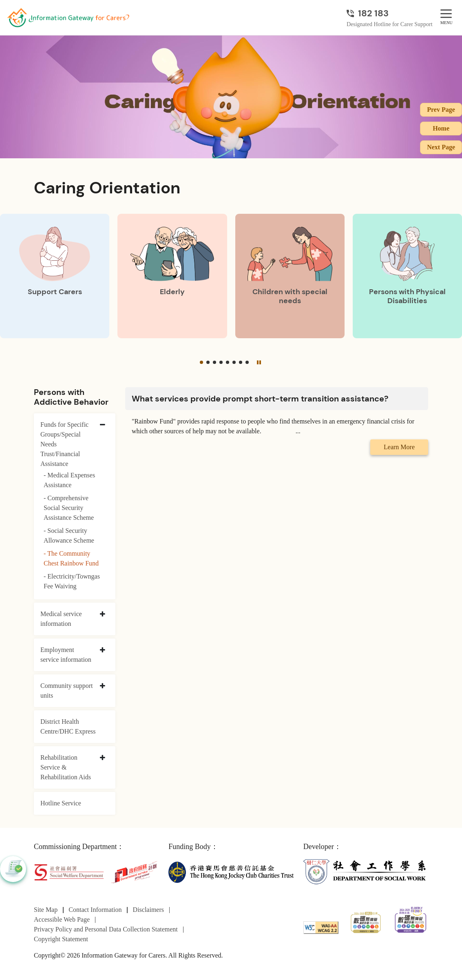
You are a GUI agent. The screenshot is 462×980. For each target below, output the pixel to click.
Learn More (399, 447)
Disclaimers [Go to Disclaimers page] (148, 910)
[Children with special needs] (290, 276)
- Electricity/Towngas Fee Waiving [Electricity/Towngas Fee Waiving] (72, 581)
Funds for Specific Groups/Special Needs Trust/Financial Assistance (64, 444)
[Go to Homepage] (68, 18)
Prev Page (441, 110)
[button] (201, 362)
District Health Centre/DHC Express (68, 726)
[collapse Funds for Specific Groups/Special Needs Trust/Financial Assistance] (103, 425)
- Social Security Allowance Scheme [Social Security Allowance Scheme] (69, 535)
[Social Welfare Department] (69, 872)
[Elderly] (172, 276)
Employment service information (66, 655)
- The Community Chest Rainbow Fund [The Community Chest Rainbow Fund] (71, 558)
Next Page (441, 147)
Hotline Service (61, 803)
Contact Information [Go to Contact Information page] (95, 910)
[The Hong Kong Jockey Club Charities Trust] (231, 872)
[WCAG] (321, 927)
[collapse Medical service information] (103, 614)
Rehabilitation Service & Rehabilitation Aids (66, 767)
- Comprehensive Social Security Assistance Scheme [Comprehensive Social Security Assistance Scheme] (69, 508)
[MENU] (446, 14)
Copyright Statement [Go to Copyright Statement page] (61, 939)
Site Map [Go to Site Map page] (46, 910)
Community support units (66, 691)
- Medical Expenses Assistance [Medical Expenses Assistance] (69, 480)
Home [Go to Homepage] (441, 128)
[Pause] (259, 362)
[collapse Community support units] (103, 686)
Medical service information (61, 619)
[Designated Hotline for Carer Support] (390, 13)
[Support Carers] (55, 276)
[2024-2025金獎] (366, 921)
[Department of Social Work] (366, 872)
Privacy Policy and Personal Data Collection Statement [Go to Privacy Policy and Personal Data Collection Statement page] (106, 929)
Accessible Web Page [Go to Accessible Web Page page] (62, 919)
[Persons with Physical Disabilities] (407, 276)
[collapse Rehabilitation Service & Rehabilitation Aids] (103, 758)
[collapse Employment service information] (103, 650)
